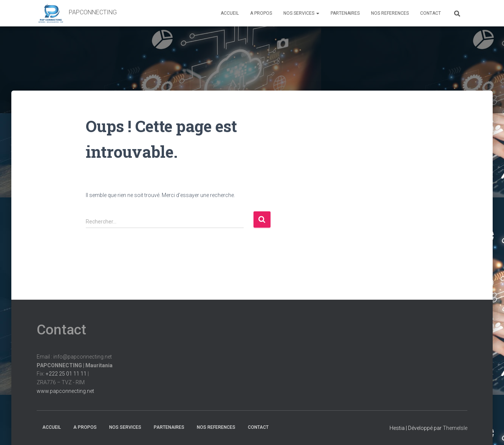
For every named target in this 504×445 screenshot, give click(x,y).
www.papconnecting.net (65, 391)
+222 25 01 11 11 (66, 374)
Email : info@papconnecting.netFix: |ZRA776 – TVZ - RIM (75, 374)
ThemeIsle (455, 428)
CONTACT (431, 13)
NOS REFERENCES (390, 13)
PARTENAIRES (345, 13)
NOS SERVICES (301, 13)
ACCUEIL (230, 13)
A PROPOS (261, 13)
